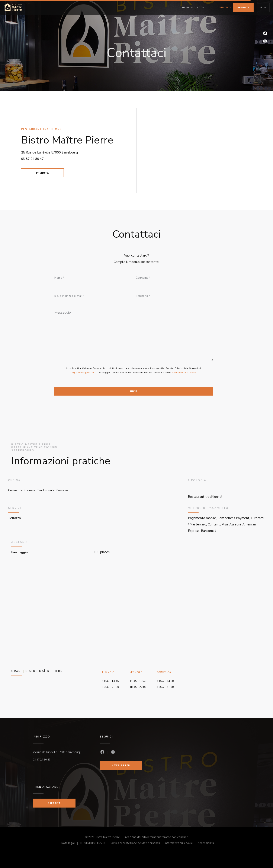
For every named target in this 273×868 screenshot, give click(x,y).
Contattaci (224, 7)
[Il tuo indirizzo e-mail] (93, 296)
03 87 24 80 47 (32, 159)
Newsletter (121, 765)
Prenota (243, 7)
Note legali (71, 843)
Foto (201, 7)
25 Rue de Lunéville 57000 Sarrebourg (69, 152)
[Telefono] (175, 296)
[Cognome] (175, 278)
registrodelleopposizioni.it (84, 373)
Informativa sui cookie (181, 843)
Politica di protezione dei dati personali (137, 843)
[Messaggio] (134, 334)
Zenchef (182, 837)
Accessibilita (206, 843)
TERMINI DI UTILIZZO (95, 843)
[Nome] (93, 278)
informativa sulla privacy (184, 373)
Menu (188, 7)
